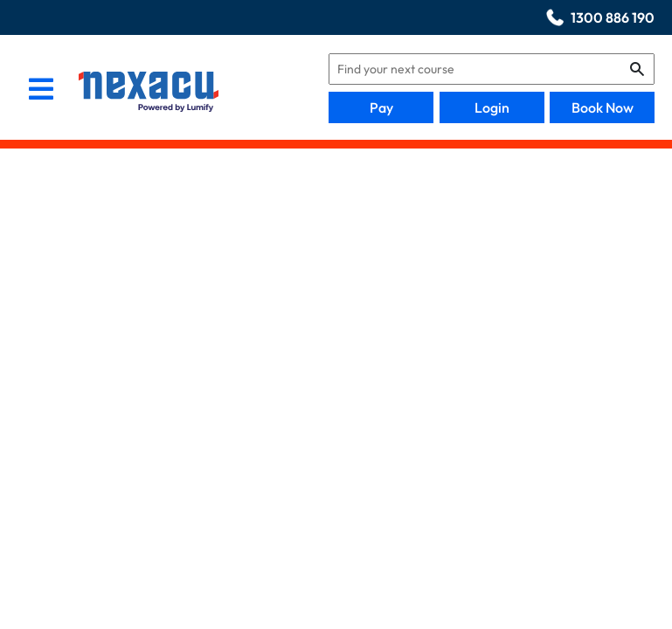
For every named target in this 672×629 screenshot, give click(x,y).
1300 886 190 (613, 17)
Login (492, 107)
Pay (381, 107)
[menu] (41, 91)
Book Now (603, 107)
